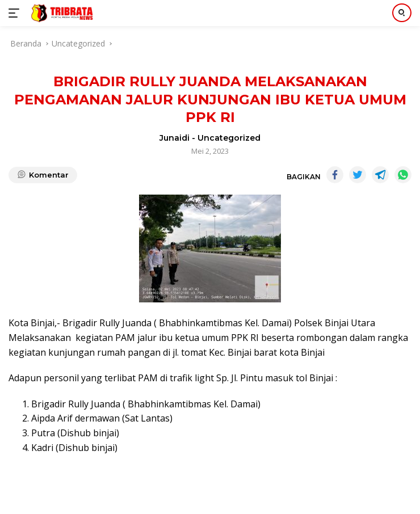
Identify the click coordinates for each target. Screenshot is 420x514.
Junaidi (175, 138)
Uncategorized (229, 138)
